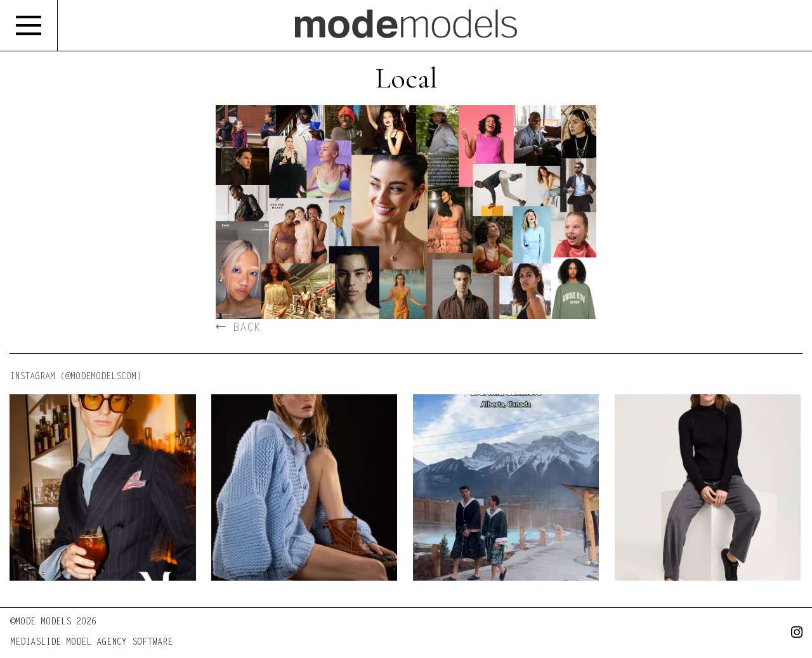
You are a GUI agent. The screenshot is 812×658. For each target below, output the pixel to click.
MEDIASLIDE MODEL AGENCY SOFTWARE (91, 643)
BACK (238, 328)
